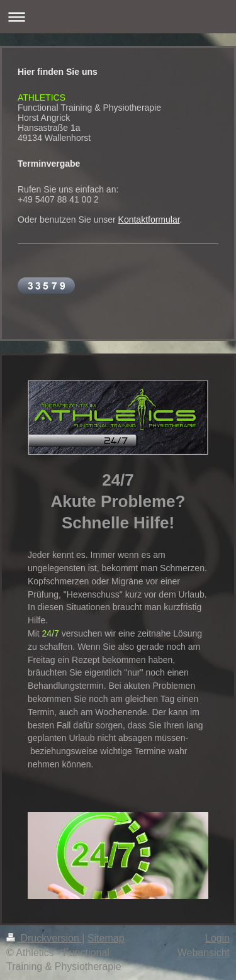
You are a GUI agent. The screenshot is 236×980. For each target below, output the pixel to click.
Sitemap (106, 938)
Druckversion (44, 938)
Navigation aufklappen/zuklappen (118, 17)
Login (217, 938)
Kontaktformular (149, 220)
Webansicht (204, 953)
